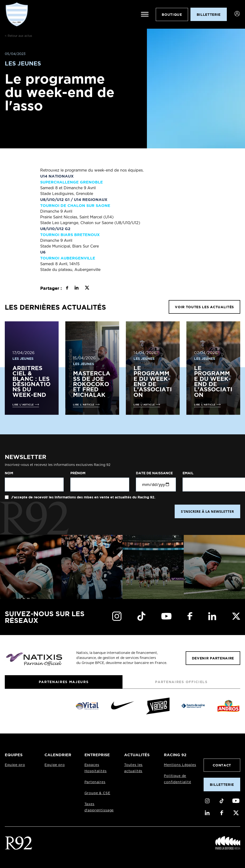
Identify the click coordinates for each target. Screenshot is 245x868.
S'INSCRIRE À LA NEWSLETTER (207, 511)
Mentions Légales (180, 765)
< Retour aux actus (18, 36)
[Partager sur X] (87, 288)
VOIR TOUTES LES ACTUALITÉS (204, 307)
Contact (222, 765)
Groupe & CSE (97, 793)
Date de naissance (154, 473)
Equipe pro (15, 765)
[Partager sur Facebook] (67, 288)
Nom (9, 473)
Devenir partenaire (213, 658)
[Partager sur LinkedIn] (76, 288)
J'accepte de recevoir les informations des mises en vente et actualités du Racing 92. (83, 497)
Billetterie (222, 784)
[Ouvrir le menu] (145, 14)
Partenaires (95, 782)
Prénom (78, 473)
